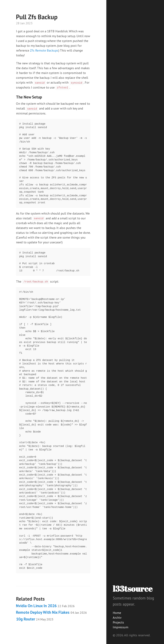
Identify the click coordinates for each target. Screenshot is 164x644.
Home (117, 613)
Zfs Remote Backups (44, 50)
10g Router (35, 619)
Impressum (121, 627)
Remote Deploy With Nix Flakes (51, 612)
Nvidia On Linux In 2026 (45, 606)
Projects (118, 622)
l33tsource (133, 589)
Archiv (117, 618)
